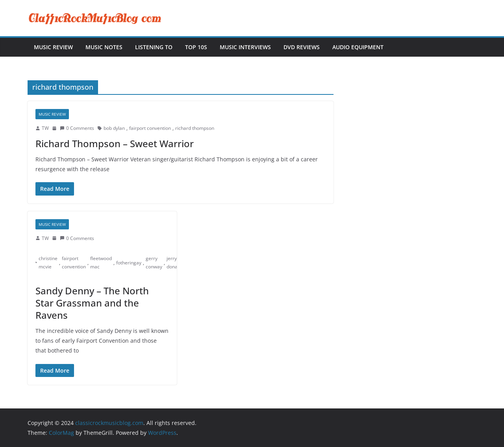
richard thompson (195, 128)
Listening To (154, 47)
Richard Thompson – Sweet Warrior (115, 143)
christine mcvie (48, 263)
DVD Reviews (302, 47)
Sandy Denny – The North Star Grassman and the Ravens (92, 303)
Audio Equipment (358, 47)
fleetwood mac (101, 263)
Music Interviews (245, 47)
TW (45, 128)
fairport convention (150, 128)
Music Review (53, 47)
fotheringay (129, 263)
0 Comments (77, 128)
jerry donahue (176, 263)
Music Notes (104, 47)
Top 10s (196, 47)
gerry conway (154, 263)
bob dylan (114, 128)
